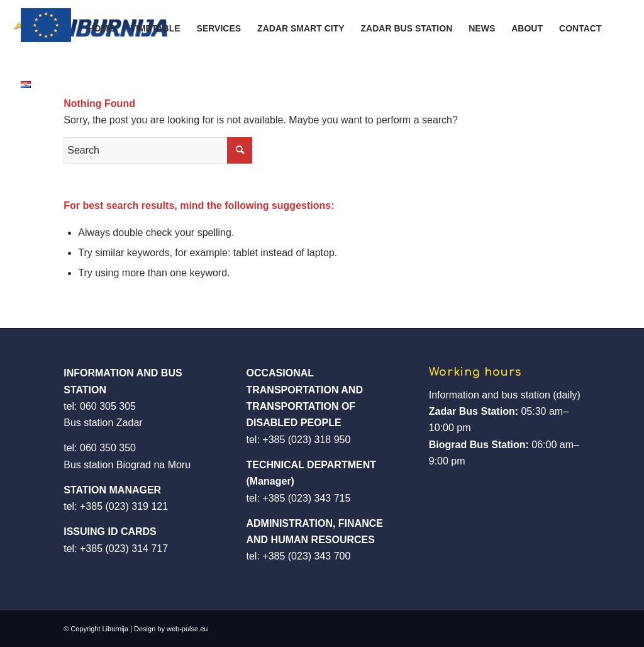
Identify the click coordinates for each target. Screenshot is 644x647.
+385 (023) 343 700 (306, 556)
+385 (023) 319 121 (124, 506)
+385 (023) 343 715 (306, 498)
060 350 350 (108, 448)
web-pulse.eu (187, 629)
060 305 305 (108, 406)
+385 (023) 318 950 (306, 440)
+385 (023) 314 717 (124, 549)
